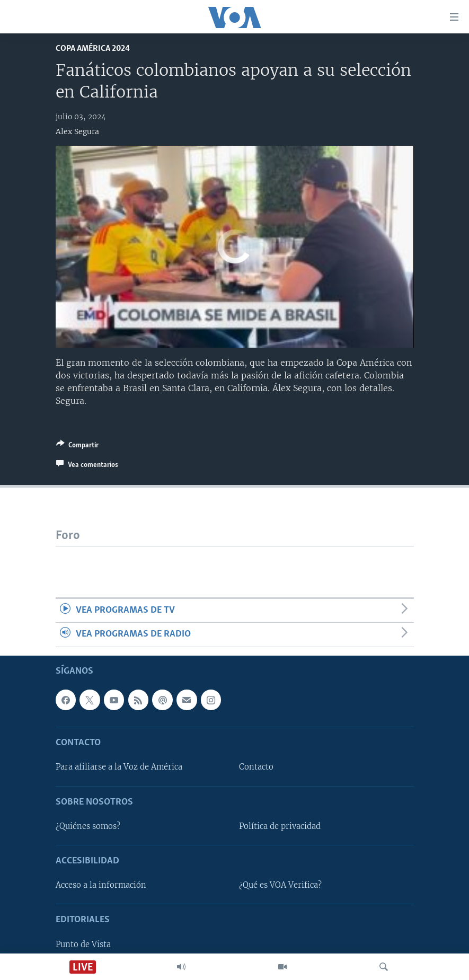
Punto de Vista (83, 944)
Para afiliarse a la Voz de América (119, 767)
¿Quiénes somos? (88, 826)
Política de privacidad (280, 826)
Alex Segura (77, 131)
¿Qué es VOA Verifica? (280, 885)
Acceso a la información (101, 885)
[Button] (77, 447)
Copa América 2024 (93, 48)
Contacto (256, 767)
